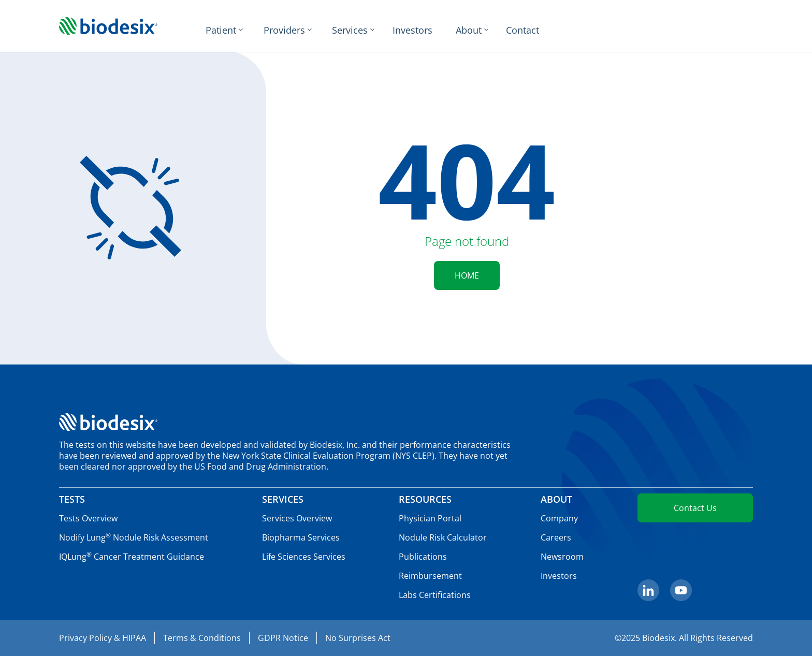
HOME (467, 275)
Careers (556, 537)
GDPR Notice (283, 638)
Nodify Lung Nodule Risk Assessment (134, 537)
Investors (412, 30)
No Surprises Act (358, 638)
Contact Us (695, 508)
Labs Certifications (435, 595)
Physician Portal (430, 518)
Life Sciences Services (304, 557)
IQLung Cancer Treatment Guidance (132, 557)
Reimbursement (430, 576)
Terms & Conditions (202, 638)
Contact (523, 30)
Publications (423, 557)
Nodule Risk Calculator (443, 537)
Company (559, 518)
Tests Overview (88, 518)
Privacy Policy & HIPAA (103, 638)
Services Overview (297, 518)
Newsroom (562, 557)
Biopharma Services (301, 537)
